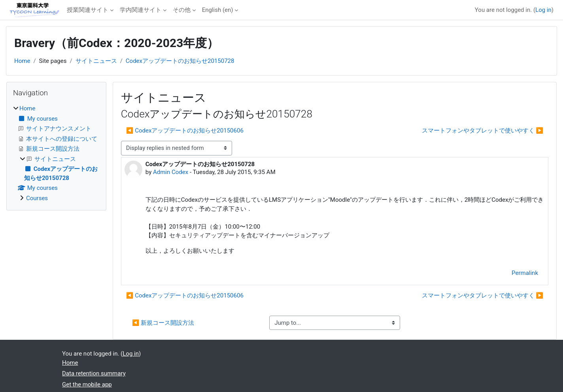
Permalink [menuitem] (525, 273)
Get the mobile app (87, 384)
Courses (37, 198)
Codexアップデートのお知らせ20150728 (180, 61)
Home (22, 61)
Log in (543, 10)
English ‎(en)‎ (218, 10)
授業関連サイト (88, 10)
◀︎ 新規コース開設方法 (163, 323)
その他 (182, 10)
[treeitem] (56, 153)
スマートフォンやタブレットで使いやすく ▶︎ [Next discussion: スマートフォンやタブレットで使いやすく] (483, 131)
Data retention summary (94, 373)
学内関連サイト (141, 10)
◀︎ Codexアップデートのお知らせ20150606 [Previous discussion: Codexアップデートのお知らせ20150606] (185, 131)
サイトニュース (96, 61)
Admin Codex (171, 172)
